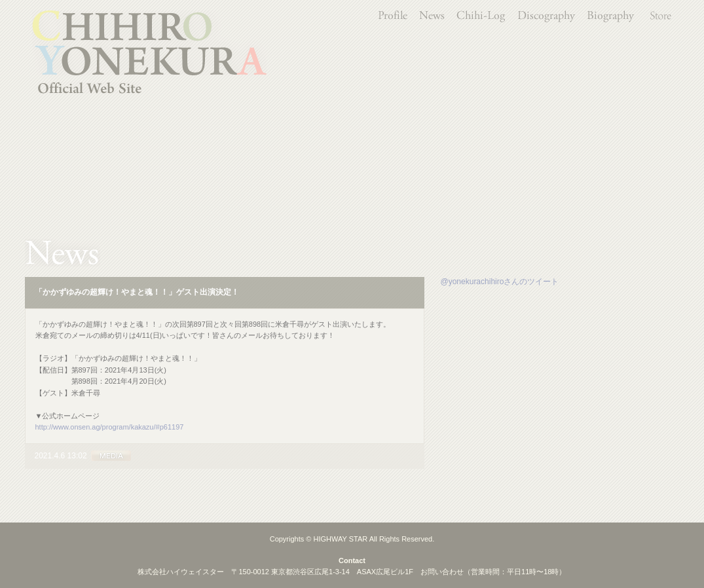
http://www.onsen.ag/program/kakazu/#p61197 (110, 427)
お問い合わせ (442, 572)
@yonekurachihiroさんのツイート (500, 282)
